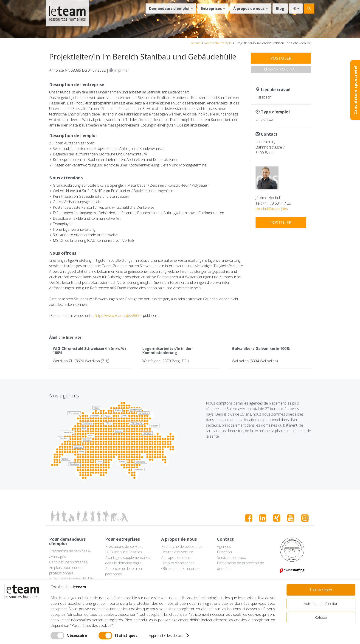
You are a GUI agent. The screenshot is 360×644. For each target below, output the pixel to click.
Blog (280, 8)
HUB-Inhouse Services (124, 552)
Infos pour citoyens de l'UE (71, 579)
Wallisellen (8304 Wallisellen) (255, 361)
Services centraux (231, 557)
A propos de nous (176, 557)
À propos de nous (250, 8)
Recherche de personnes (182, 546)
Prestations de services (124, 546)
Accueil (196, 43)
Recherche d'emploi (218, 43)
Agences (224, 546)
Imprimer (119, 70)
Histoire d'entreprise (178, 563)
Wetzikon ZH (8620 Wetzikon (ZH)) (81, 361)
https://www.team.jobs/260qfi (118, 315)
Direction (224, 552)
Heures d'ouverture (177, 552)
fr (296, 8)
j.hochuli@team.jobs (272, 209)
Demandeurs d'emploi (171, 8)
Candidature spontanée (68, 562)
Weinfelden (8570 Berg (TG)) (166, 361)
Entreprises (213, 8)
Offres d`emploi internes (181, 568)
